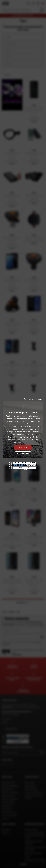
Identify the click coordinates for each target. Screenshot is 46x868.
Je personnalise (23, 454)
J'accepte (23, 447)
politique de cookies (25, 434)
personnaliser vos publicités (19, 439)
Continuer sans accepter (33, 399)
